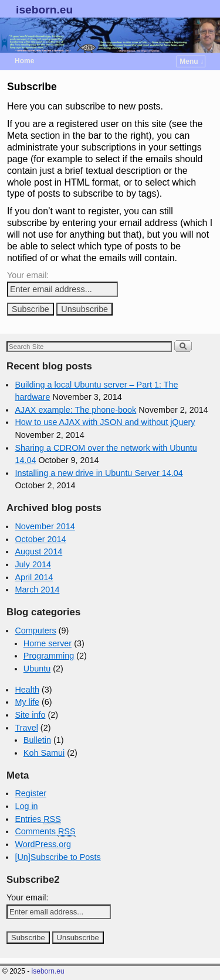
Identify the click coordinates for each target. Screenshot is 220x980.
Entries (38, 819)
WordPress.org (43, 844)
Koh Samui (44, 753)
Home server (48, 643)
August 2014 (38, 551)
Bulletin (37, 740)
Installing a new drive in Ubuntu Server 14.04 (99, 473)
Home (24, 61)
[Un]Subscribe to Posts (57, 857)
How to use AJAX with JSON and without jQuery (105, 422)
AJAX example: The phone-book (75, 410)
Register (31, 793)
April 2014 (34, 577)
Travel (26, 728)
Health (27, 690)
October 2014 (40, 539)
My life (27, 702)
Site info (30, 715)
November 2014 (45, 526)
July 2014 (33, 564)
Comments (45, 832)
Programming (49, 656)
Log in (26, 806)
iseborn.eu (44, 10)
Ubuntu (37, 669)
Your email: (28, 275)
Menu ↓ (192, 61)
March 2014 (37, 590)
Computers (35, 631)
